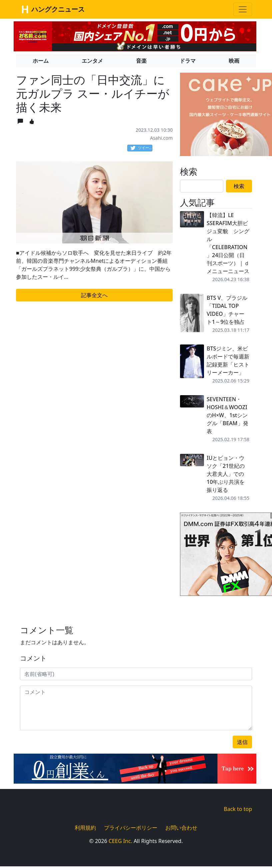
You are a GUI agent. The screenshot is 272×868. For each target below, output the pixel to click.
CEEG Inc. (120, 841)
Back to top (238, 809)
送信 (242, 742)
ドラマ (188, 61)
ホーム (41, 61)
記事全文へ (94, 295)
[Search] (202, 186)
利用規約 (85, 828)
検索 (239, 186)
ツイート (141, 148)
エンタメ (92, 61)
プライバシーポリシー (131, 828)
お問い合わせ (181, 828)
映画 (234, 61)
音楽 (141, 61)
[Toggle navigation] (243, 9)
